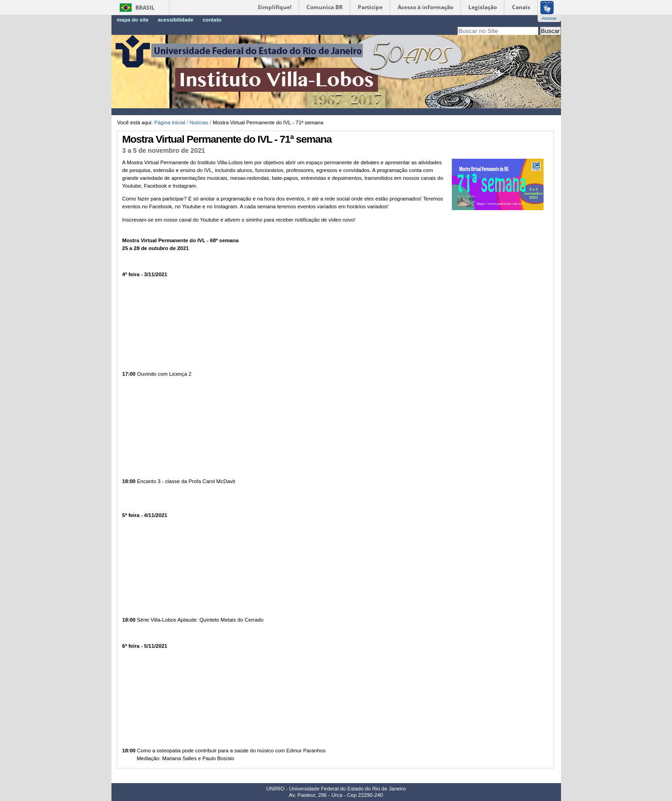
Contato (212, 20)
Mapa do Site (133, 20)
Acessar (549, 18)
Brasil (145, 8)
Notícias (199, 122)
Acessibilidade (176, 20)
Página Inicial (170, 122)
